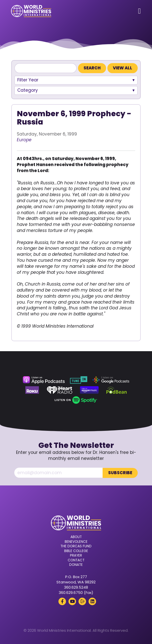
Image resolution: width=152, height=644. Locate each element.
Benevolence (76, 542)
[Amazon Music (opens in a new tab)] (89, 390)
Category (28, 90)
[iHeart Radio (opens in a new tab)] (60, 390)
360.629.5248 (76, 587)
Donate (76, 565)
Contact (76, 560)
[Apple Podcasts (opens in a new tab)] (44, 380)
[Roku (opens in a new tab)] (32, 390)
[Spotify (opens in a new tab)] (76, 400)
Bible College (76, 551)
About (76, 537)
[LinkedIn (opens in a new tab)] (92, 601)
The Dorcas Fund (76, 546)
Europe (24, 140)
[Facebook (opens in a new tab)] (62, 601)
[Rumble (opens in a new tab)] (82, 601)
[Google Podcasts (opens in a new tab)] (111, 380)
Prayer (76, 556)
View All (123, 68)
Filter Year (28, 80)
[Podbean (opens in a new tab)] (117, 390)
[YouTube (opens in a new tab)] (72, 601)
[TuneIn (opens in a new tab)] (79, 380)
